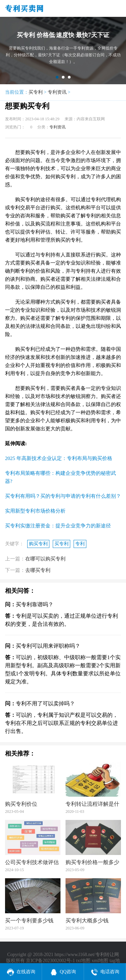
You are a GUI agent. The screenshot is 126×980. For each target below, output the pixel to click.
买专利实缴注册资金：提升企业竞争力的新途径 (58, 526)
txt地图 (83, 961)
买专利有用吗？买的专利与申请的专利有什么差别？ (63, 496)
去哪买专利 (38, 570)
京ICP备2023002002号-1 (50, 961)
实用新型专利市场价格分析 (35, 511)
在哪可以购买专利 (45, 559)
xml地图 (100, 961)
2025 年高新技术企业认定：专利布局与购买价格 (59, 458)
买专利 (36, 92)
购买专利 (38, 544)
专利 (80, 544)
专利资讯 (57, 92)
